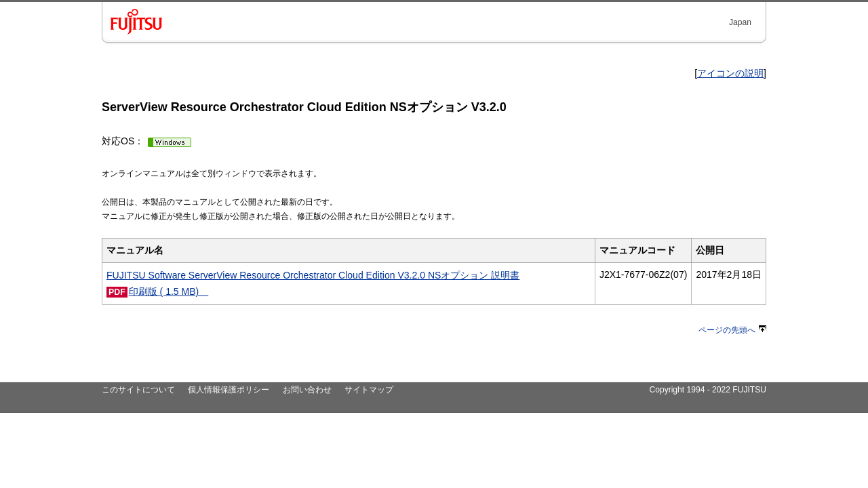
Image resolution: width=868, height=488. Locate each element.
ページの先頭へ (732, 330)
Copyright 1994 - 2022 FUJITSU (708, 390)
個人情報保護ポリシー (229, 390)
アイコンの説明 (730, 73)
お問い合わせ (307, 390)
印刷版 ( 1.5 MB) (169, 291)
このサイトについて (138, 390)
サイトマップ (369, 390)
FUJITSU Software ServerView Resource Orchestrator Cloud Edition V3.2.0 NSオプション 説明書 (313, 275)
